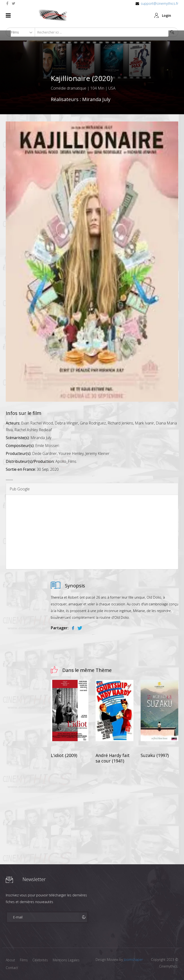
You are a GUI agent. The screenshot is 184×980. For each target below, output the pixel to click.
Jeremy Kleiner (97, 453)
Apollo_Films (66, 461)
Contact (12, 968)
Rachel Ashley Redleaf (33, 430)
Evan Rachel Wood (37, 423)
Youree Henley (71, 453)
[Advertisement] (92, 532)
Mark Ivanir (144, 423)
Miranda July (96, 99)
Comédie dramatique (69, 88)
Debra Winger (66, 423)
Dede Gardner (44, 453)
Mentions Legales (66, 960)
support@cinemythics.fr (159, 3)
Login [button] (167, 15)
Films (24, 960)
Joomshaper (133, 960)
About (10, 960)
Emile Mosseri (47, 446)
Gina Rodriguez (93, 423)
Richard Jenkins (120, 423)
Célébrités (40, 960)
